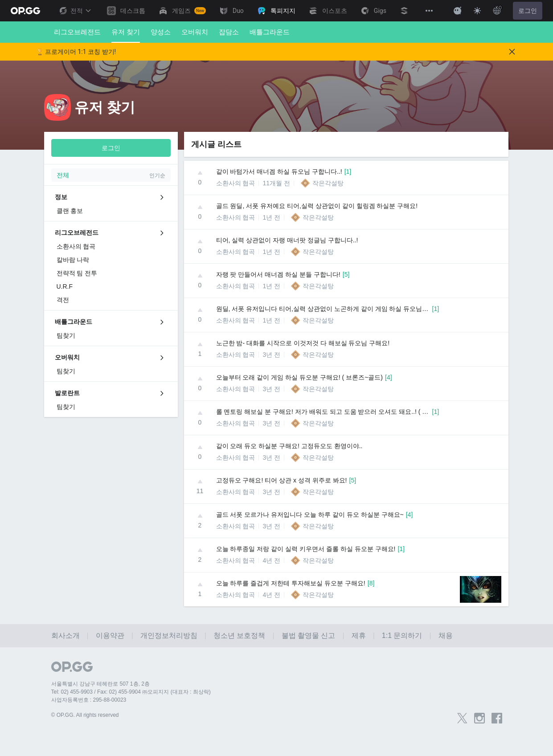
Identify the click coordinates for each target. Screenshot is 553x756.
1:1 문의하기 (402, 635)
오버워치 (195, 32)
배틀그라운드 (270, 32)
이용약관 (110, 635)
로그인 (528, 11)
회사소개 (66, 635)
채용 (446, 635)
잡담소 (229, 32)
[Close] (512, 52)
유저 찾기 (126, 35)
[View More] (429, 11)
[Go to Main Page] (25, 11)
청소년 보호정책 (239, 635)
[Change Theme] (477, 11)
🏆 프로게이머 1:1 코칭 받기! (76, 52)
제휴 (359, 635)
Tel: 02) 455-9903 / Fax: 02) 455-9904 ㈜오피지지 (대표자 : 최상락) (131, 692)
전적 (75, 11)
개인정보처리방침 (169, 635)
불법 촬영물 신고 (309, 635)
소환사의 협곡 (236, 183)
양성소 (161, 32)
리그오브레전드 (77, 32)
